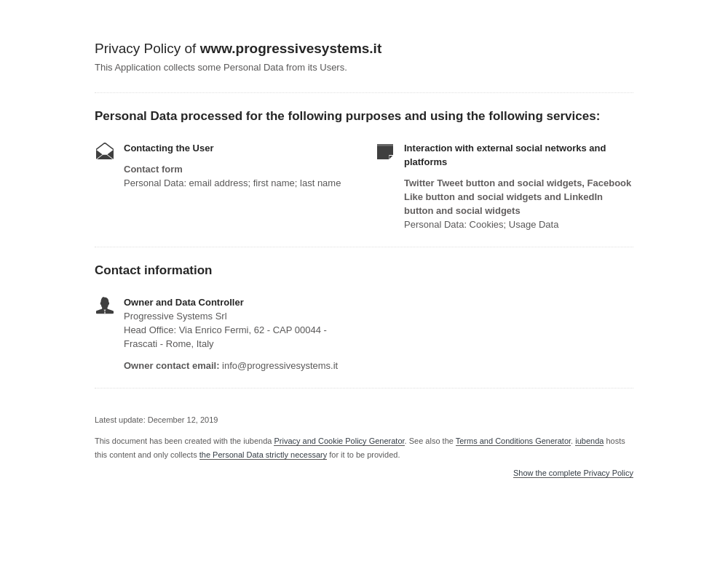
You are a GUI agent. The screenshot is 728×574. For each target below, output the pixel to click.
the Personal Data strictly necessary (263, 455)
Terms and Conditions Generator (513, 441)
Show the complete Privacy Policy (573, 473)
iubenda (589, 441)
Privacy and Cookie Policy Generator (339, 441)
